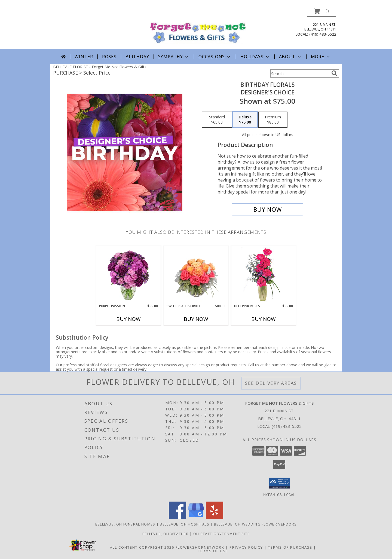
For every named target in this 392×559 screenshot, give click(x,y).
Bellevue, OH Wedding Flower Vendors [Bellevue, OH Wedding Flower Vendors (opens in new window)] (255, 524)
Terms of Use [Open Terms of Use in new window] (213, 551)
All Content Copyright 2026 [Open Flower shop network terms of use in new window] (142, 547)
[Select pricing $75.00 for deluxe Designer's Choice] (245, 120)
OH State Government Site (221, 533)
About (290, 57)
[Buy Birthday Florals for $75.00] (267, 210)
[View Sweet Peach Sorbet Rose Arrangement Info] (196, 275)
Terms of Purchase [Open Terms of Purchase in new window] (290, 547)
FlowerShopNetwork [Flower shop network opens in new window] (200, 547)
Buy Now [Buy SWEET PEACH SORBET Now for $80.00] (196, 319)
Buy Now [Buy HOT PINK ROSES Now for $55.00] (264, 319)
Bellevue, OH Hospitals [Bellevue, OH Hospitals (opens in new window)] (185, 524)
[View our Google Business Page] (196, 517)
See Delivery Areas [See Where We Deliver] (271, 383)
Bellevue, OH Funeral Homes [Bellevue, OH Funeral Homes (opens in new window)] (125, 524)
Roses (109, 57)
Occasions (215, 57)
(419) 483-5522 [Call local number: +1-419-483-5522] (323, 34)
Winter (84, 57)
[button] (321, 11)
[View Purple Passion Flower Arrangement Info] (129, 275)
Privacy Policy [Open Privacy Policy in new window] (246, 547)
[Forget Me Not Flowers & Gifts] (198, 27)
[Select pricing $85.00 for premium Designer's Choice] (273, 120)
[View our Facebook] (177, 517)
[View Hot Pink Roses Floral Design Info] (264, 275)
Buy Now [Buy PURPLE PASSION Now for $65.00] (128, 319)
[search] (334, 73)
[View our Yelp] (215, 517)
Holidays (255, 57)
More (321, 57)
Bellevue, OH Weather (166, 533)
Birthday (137, 57)
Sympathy (174, 57)
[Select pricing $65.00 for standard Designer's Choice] (217, 120)
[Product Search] (300, 73)
